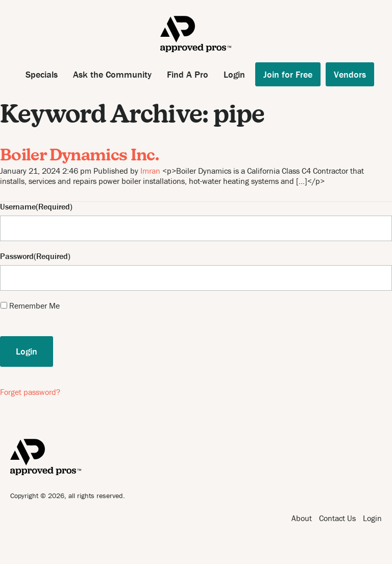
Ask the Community (112, 74)
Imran (150, 171)
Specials (42, 74)
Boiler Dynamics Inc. (79, 156)
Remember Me (34, 306)
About (302, 518)
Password (17, 256)
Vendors (350, 74)
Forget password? (30, 392)
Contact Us (337, 518)
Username (18, 207)
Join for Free (288, 74)
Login (234, 74)
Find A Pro (188, 74)
